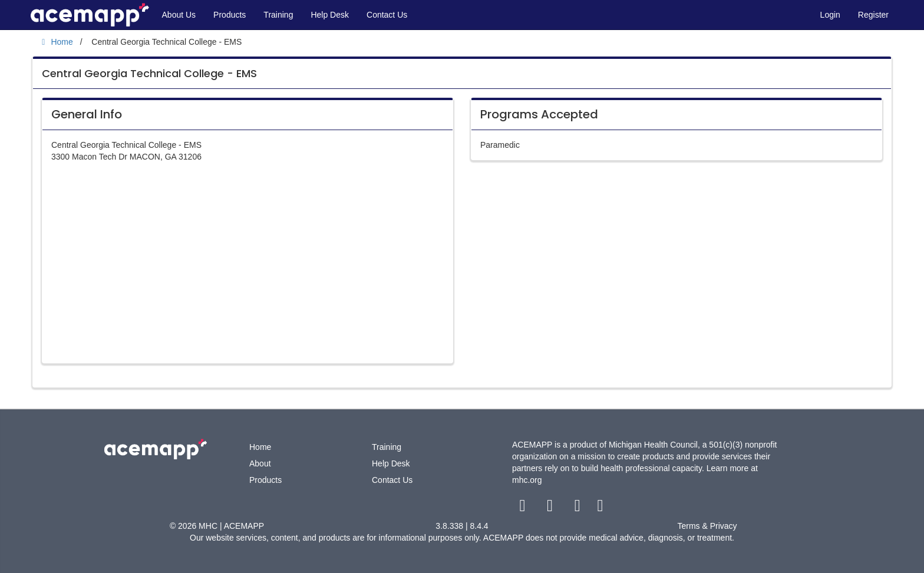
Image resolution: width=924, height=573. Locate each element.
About (260, 463)
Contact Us (387, 15)
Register (873, 15)
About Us (179, 15)
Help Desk (330, 15)
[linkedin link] (600, 508)
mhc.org (527, 480)
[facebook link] (524, 508)
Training (278, 15)
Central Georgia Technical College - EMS (149, 73)
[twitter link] (551, 508)
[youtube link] (578, 508)
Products (230, 15)
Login (830, 15)
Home (260, 447)
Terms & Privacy (707, 526)
